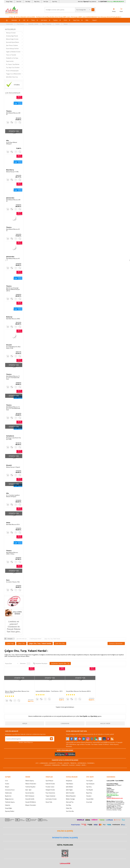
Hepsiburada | (83, 763)
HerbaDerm (10, 436)
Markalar (14, 20)
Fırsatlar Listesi (50, 787)
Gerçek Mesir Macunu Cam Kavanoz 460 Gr (78, 691)
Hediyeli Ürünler (50, 790)
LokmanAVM (65, 723)
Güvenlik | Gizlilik (33, 24)
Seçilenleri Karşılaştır (41, 663)
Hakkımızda (9, 24)
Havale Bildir (90, 799)
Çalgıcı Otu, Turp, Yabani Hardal (40, 643)
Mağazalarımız (9, 799)
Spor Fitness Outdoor (12, 45)
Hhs (7, 140)
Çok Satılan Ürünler (51, 799)
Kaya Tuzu (76, 20)
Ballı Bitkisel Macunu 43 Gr (13, 230)
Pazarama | (91, 763)
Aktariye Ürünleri (11, 33)
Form (65, 20)
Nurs (8, 580)
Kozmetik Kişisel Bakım (13, 42)
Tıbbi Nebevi (70, 784)
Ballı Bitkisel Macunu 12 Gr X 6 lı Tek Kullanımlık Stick (13, 378)
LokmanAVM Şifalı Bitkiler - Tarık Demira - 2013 (49, 691)
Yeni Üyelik (83, 716)
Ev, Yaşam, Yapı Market (13, 64)
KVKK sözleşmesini (13, 742)
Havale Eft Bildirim (31, 802)
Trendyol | (74, 763)
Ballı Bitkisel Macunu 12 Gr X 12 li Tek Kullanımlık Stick (13, 408)
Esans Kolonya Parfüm (12, 49)
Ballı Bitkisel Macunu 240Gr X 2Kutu (12, 553)
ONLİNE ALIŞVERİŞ (65, 831)
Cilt (24, 20)
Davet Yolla (49, 802)
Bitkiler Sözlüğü (70, 799)
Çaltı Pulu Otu (60, 643)
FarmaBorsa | (57, 765)
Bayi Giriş (37, 1)
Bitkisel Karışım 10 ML (12, 172)
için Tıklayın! (114, 785)
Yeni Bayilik (90, 790)
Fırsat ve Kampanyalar (12, 71)
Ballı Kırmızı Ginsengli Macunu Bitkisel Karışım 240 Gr (13, 289)
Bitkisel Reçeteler (71, 796)
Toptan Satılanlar (51, 796)
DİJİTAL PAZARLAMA (65, 845)
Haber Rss (69, 808)
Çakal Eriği (10, 643)
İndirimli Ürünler (50, 784)
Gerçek (25, 723)
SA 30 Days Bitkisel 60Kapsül (12, 143)
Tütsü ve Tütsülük (11, 55)
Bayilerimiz (8, 796)
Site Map (69, 805)
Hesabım (89, 796)
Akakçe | (79, 765)
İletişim (66, 24)
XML (87, 20)
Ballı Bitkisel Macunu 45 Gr (13, 259)
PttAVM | (61, 763)
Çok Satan (44, 20)
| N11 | (38, 763)
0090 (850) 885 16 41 (113, 792)
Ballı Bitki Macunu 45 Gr (13, 525)
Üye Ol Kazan (49, 781)
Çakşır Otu (21, 643)
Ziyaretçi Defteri (10, 811)
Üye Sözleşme (90, 784)
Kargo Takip (9, 1)
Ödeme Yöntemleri (31, 784)
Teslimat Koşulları (30, 787)
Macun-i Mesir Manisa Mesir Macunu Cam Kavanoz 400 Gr (17, 692)
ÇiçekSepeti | (53, 763)
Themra (9, 111)
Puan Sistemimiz (50, 793)
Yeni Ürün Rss (70, 811)
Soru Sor (19, 1)
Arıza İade (89, 802)
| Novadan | (48, 765)
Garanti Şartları (30, 793)
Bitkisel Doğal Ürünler (12, 39)
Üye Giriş (55, 1)
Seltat (8, 523)
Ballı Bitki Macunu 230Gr (13, 319)
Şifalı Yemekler (70, 793)
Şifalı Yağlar (69, 790)
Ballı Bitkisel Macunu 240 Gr (13, 114)
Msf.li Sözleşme (30, 796)
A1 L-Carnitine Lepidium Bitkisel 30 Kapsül (13, 496)
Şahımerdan (10, 198)
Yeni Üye (46, 1)
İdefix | (84, 765)
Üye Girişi (94, 716)
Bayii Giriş (89, 793)
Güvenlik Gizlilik (30, 799)
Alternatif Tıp (70, 802)
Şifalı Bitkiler (70, 787)
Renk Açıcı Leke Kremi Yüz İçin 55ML (14, 439)
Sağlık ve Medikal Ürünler (13, 52)
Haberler (8, 805)
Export (95, 20)
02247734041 (104, 1)
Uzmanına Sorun (10, 790)
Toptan (55, 20)
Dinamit (9, 345)
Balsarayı (9, 317)
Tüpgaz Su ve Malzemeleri (14, 74)
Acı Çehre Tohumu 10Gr (13, 582)
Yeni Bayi (28, 1)
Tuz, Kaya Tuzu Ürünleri (13, 67)
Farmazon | (65, 765)
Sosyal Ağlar (9, 808)
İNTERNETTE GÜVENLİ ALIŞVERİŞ (65, 838)
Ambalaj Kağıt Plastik (12, 36)
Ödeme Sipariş (30, 781)
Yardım (57, 24)
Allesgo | (73, 765)
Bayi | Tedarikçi (47, 24)
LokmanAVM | (44, 763)
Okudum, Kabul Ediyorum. (19, 742)
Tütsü (33, 20)
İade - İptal (28, 790)
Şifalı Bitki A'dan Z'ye (12, 77)
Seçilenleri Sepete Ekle (60, 663)
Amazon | (67, 763)
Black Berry (10, 170)
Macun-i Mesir (105, 723)
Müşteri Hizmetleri (31, 805)
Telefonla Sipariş (10, 802)
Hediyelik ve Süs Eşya (12, 58)
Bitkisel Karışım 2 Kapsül (13, 467)
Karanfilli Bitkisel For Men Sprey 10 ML (13, 347)
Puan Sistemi (21, 24)
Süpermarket (10, 61)
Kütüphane (69, 781)
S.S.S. (7, 781)
